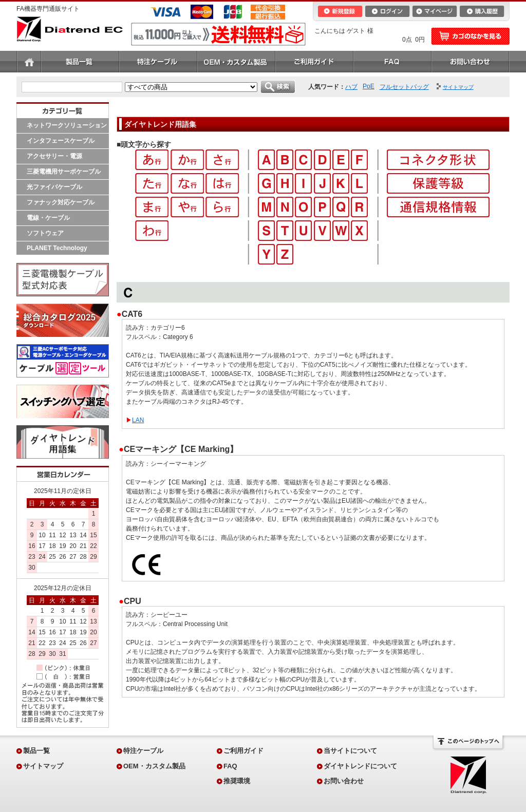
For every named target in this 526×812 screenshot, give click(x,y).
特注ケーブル (158, 62)
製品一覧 (80, 62)
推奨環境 (237, 781)
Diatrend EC (70, 29)
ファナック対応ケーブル (61, 202)
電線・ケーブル (48, 218)
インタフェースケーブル (61, 141)
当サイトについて (350, 751)
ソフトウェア (45, 233)
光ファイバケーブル (54, 187)
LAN (138, 420)
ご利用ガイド (314, 62)
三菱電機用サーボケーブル (64, 172)
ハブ (351, 87)
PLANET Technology (57, 248)
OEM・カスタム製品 (236, 62)
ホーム (29, 62)
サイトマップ (43, 766)
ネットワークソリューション (67, 125)
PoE (369, 86)
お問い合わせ (471, 62)
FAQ (392, 62)
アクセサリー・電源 (54, 156)
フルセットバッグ (404, 87)
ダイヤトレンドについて (360, 766)
